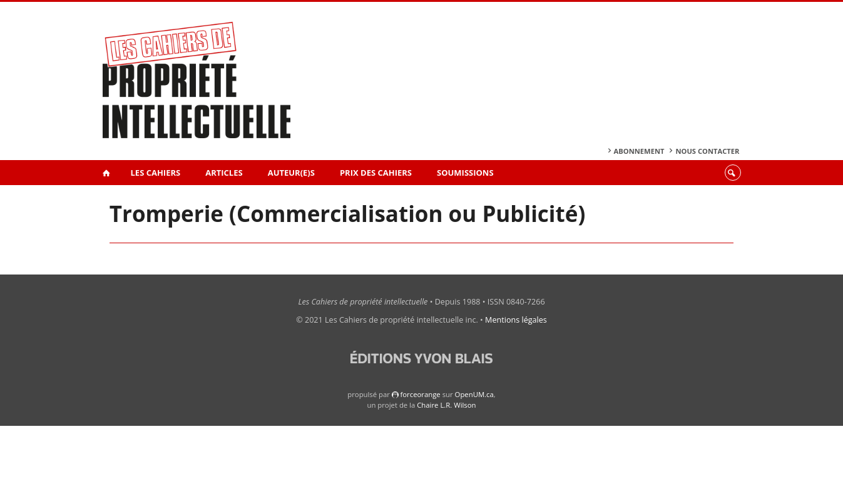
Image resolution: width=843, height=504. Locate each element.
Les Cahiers (156, 173)
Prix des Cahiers (376, 173)
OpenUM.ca (474, 394)
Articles (224, 173)
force (420, 394)
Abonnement (639, 151)
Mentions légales (516, 320)
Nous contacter (707, 151)
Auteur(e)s (291, 173)
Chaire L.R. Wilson (446, 405)
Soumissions (465, 173)
